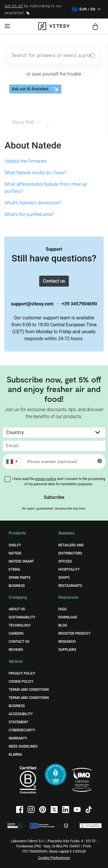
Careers (16, 633)
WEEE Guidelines (23, 746)
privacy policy (46, 479)
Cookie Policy (21, 682)
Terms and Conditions (29, 690)
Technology (20, 625)
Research (67, 642)
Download (68, 617)
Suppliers (67, 650)
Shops (64, 578)
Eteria (14, 569)
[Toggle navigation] (7, 26)
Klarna (15, 755)
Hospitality (69, 569)
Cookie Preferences (54, 858)
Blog (63, 625)
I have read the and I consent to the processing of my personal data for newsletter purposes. (59, 481)
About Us (17, 609)
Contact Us (19, 642)
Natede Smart (21, 561)
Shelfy (15, 545)
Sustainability (22, 617)
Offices (65, 561)
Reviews (16, 650)
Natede (15, 553)
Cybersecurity (22, 730)
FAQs (63, 609)
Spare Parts (20, 578)
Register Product (75, 633)
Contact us (54, 281)
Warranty (18, 738)
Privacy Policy (22, 673)
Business (17, 586)
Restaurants (70, 586)
